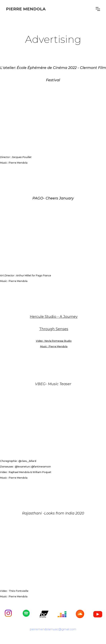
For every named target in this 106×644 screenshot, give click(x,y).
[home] (26, 9)
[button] (98, 9)
